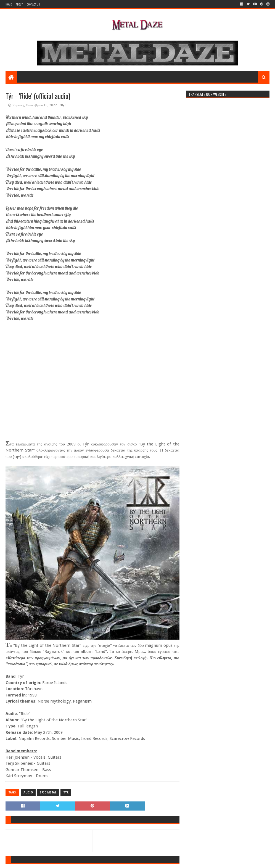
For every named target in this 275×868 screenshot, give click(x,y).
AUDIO (28, 792)
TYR (66, 792)
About (19, 4)
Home (9, 4)
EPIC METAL (48, 792)
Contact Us (33, 4)
